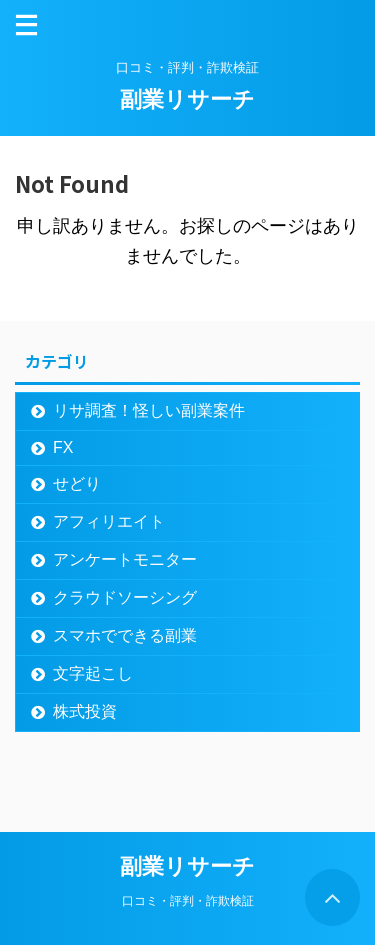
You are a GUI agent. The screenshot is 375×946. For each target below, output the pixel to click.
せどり (77, 483)
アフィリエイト (109, 521)
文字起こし (93, 673)
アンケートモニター (125, 559)
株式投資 (85, 711)
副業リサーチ (187, 99)
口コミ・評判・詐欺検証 (188, 901)
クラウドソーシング (125, 597)
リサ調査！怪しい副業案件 (149, 410)
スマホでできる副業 (125, 635)
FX (63, 447)
